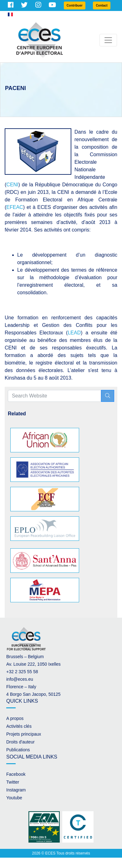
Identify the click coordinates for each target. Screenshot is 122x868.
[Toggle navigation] (108, 40)
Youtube (14, 798)
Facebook (16, 774)
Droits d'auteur (20, 742)
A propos (15, 718)
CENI (12, 185)
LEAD (74, 333)
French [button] (17, 14)
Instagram (16, 790)
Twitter (13, 782)
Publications (18, 750)
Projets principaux (24, 734)
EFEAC (15, 207)
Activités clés (19, 726)
